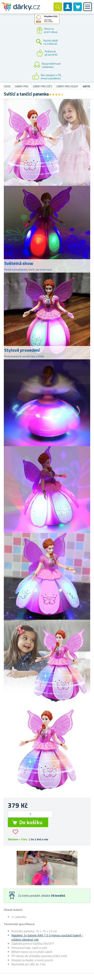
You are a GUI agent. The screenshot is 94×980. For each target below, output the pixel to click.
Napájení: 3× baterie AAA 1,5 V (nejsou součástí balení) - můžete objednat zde (47, 937)
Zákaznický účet (68, 10)
